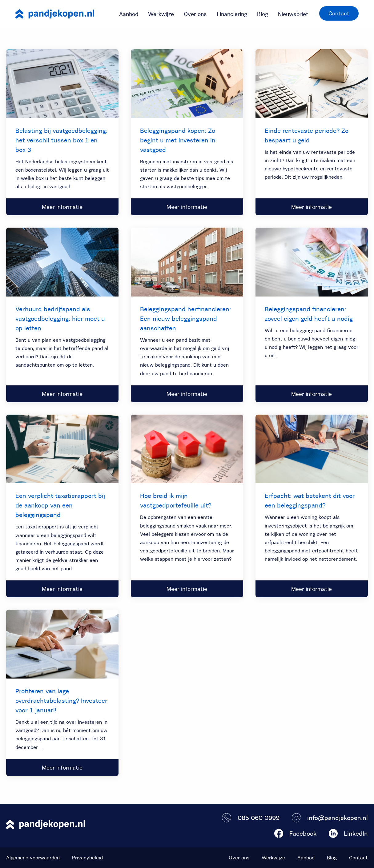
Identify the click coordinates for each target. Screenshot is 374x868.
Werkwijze (161, 14)
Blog (263, 14)
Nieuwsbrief (293, 14)
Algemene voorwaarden (33, 858)
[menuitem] (129, 14)
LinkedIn (348, 833)
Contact (339, 13)
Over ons (195, 14)
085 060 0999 (251, 818)
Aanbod (129, 14)
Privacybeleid (87, 858)
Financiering (232, 14)
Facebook (295, 833)
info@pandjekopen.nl (330, 818)
